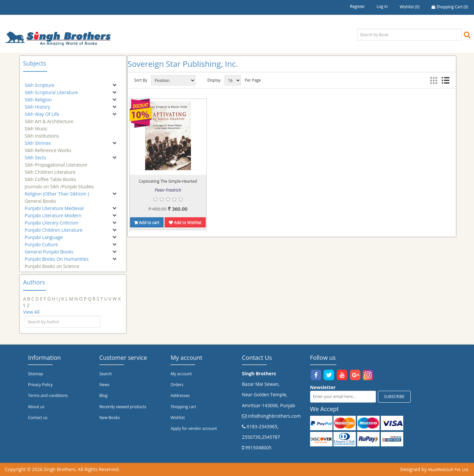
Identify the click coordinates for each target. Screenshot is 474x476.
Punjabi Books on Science (52, 263)
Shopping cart (183, 407)
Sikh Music (36, 126)
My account (181, 374)
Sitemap (36, 374)
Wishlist (178, 418)
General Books (40, 198)
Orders (177, 385)
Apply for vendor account (194, 428)
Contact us (38, 418)
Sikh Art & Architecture (49, 118)
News (105, 385)
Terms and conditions (48, 396)
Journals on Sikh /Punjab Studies (59, 184)
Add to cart (147, 222)
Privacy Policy (40, 385)
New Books (110, 418)
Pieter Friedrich (168, 190)
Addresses (180, 396)
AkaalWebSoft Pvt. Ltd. (448, 470)
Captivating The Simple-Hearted (168, 181)
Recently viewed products (123, 407)
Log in (382, 6)
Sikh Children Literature (50, 169)
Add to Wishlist (185, 222)
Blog (104, 396)
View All (31, 312)
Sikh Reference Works (48, 147)
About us (36, 407)
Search (106, 374)
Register (357, 6)
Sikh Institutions (42, 133)
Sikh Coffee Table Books (50, 176)
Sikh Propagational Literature (56, 162)
